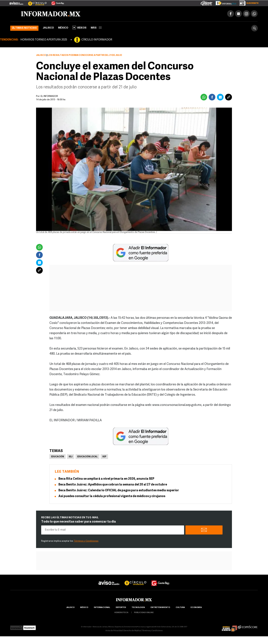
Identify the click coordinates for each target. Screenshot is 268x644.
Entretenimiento (160, 608)
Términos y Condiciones (86, 541)
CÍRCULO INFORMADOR (97, 40)
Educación (58, 457)
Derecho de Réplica (132, 631)
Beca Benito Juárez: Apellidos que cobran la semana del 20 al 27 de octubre (113, 485)
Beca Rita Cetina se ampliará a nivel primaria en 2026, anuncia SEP (106, 479)
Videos (79, 28)
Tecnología (138, 608)
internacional (102, 608)
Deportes (121, 608)
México (63, 28)
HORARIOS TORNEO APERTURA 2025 (44, 40)
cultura (180, 608)
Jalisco (48, 28)
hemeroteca (121, 613)
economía (196, 608)
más (96, 28)
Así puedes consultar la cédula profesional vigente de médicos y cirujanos (112, 496)
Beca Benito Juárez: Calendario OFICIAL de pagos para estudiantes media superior (119, 491)
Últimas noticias (24, 28)
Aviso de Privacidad (114, 631)
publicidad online (144, 613)
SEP (104, 457)
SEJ (71, 457)
